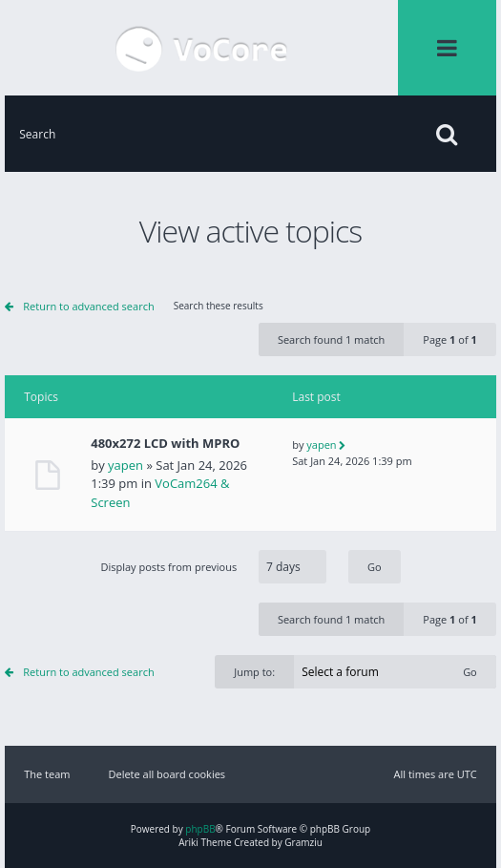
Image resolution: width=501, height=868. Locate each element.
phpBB (200, 829)
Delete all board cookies (167, 774)
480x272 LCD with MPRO (165, 444)
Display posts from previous (250, 567)
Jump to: (254, 672)
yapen (125, 465)
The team (47, 774)
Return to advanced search (88, 306)
